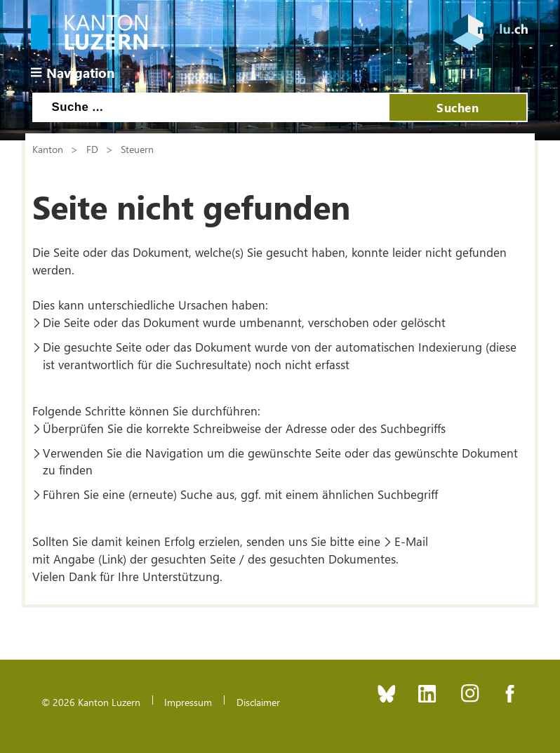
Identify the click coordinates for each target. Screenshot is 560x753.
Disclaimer (258, 702)
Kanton (48, 149)
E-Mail (411, 541)
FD (92, 149)
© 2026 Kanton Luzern (91, 702)
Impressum (188, 702)
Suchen (458, 107)
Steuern (137, 149)
